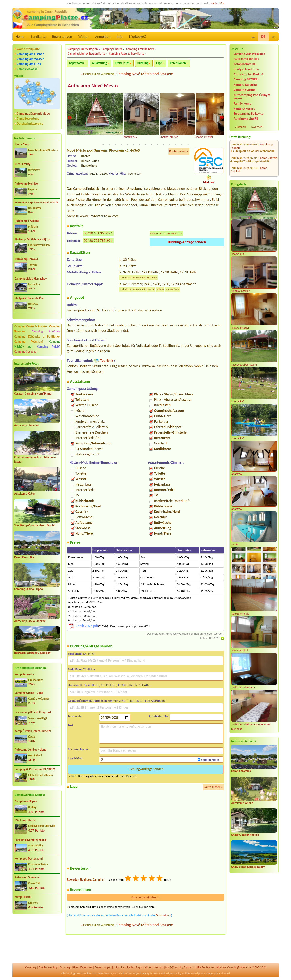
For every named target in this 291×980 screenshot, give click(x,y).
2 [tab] (109, 145)
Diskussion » (163, 915)
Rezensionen (178, 63)
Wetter (84, 37)
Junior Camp (22, 144)
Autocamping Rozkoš (248, 74)
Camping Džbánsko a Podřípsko (37, 337)
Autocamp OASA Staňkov (30, 621)
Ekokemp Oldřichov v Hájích (32, 239)
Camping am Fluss (29, 64)
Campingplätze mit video (33, 114)
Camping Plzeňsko (46, 331)
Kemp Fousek (23, 897)
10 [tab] (158, 145)
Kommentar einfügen (145, 897)
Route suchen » (179, 151)
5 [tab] (127, 145)
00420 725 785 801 (98, 240)
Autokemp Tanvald (26, 259)
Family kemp (242, 103)
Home (20, 37)
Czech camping (48, 967)
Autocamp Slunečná (27, 425)
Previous (70, 118)
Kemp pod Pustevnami (29, 859)
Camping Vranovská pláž (249, 54)
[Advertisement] (37, 939)
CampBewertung (28, 118)
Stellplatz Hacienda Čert (30, 298)
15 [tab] (188, 145)
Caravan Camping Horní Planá (33, 394)
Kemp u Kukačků (245, 85)
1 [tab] (103, 145)
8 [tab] (145, 145)
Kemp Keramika (24, 557)
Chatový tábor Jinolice (245, 835)
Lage (159, 63)
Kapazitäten (76, 63)
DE (263, 37)
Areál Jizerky (22, 164)
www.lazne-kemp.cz (165, 233)
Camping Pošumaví (29, 342)
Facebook (86, 967)
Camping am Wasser (30, 59)
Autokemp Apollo (242, 803)
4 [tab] (121, 145)
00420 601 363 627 (98, 233)
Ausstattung (99, 63)
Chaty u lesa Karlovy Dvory (248, 867)
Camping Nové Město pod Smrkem (145, 74)
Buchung (143, 63)
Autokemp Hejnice (26, 184)
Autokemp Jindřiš (246, 119)
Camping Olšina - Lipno (28, 589)
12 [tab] (170, 145)
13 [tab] (176, 145)
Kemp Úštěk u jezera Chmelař (33, 731)
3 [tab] (115, 145)
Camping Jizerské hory (140, 49)
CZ (253, 37)
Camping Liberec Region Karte (86, 54)
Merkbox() (138, 37)
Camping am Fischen (31, 54)
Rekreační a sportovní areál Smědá (36, 202)
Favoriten (257, 127)
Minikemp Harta (25, 820)
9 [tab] (152, 145)
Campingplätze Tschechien (78, 973)
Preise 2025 (122, 63)
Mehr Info (217, 3)
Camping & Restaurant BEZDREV (35, 769)
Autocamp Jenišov (246, 59)
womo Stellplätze (28, 49)
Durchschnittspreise (30, 123)
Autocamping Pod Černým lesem (252, 97)
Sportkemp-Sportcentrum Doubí (34, 525)
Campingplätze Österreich (153, 973)
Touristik (107, 361)
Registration (143, 967)
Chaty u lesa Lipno (246, 69)
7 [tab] (139, 145)
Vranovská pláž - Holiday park (33, 712)
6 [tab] (133, 145)
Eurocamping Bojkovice (248, 114)
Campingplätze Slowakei (218, 973)
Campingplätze (69, 967)
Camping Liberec (112, 49)
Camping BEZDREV (247, 79)
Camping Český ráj (26, 352)
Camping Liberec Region (83, 49)
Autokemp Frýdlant (27, 221)
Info (120, 37)
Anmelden (103, 37)
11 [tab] (164, 145)
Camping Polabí (48, 347)
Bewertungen (62, 37)
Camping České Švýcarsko (31, 326)
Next (221, 118)
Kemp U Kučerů (244, 109)
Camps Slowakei (28, 69)
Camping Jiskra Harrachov (31, 279)
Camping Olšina (245, 90)
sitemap (158, 967)
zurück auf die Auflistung (98, 74)
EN (274, 37)
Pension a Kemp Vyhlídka (30, 840)
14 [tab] (182, 145)
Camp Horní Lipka (26, 801)
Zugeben (241, 127)
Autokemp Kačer (25, 494)
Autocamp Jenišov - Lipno (31, 750)
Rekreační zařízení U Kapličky (32, 653)
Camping (31, 967)
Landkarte (38, 37)
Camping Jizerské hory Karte (127, 54)
